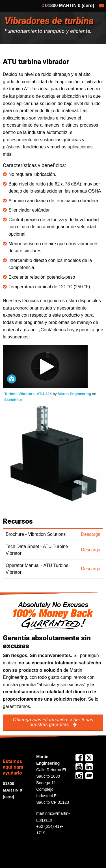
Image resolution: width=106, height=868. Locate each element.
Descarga (91, 534)
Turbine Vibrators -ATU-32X (29, 394)
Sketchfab (13, 400)
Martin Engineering (75, 394)
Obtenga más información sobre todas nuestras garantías (53, 722)
